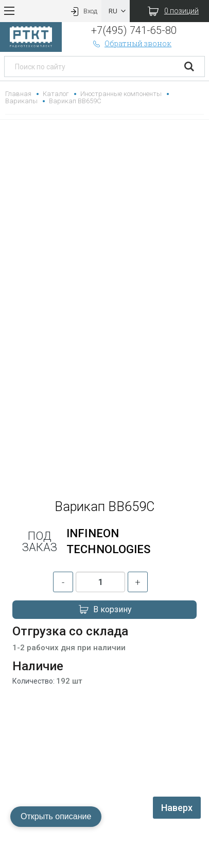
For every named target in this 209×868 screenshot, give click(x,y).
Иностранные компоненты (121, 94)
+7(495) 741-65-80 (134, 30)
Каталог (56, 94)
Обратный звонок (131, 43)
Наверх (177, 808)
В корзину (104, 610)
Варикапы (21, 101)
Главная (18, 94)
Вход (83, 11)
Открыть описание (56, 816)
